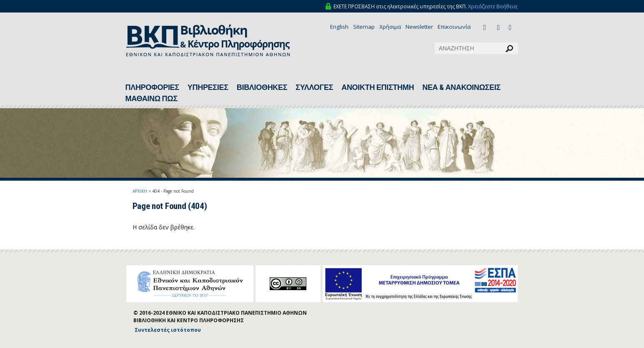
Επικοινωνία (454, 27)
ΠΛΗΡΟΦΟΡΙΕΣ (152, 87)
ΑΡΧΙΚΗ (140, 191)
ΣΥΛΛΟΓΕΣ (314, 87)
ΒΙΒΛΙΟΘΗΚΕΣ (262, 87)
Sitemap (364, 27)
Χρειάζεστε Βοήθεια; (493, 6)
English (339, 27)
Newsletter (419, 27)
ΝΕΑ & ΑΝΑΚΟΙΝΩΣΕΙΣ (461, 87)
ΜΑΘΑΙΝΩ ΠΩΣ (152, 99)
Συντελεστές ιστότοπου (168, 330)
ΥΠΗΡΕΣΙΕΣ (208, 87)
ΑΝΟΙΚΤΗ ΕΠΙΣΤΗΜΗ (378, 87)
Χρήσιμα (390, 27)
